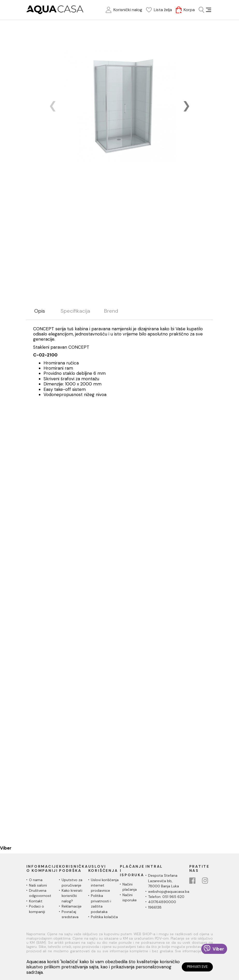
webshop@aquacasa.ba (169, 891)
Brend (111, 311)
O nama (36, 880)
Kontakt (36, 901)
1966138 (155, 907)
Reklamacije (72, 906)
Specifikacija (75, 311)
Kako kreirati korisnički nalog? (72, 896)
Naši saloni (38, 885)
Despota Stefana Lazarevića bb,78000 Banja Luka (164, 881)
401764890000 (162, 902)
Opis (40, 311)
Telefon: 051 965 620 (166, 897)
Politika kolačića (104, 917)
